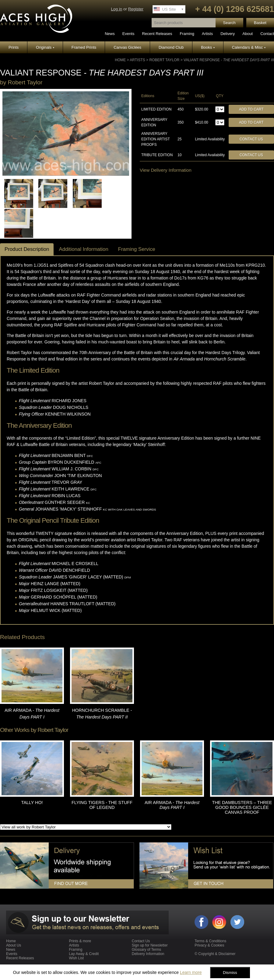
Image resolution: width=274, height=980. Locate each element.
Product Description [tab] (27, 249)
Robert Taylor (164, 60)
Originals (45, 47)
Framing (187, 34)
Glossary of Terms (146, 950)
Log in (116, 9)
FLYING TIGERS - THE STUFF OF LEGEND (102, 805)
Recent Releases (157, 34)
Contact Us (251, 139)
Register (136, 9)
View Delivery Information (166, 170)
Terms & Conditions (210, 941)
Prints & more (80, 941)
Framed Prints (84, 47)
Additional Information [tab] (83, 249)
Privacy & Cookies (209, 945)
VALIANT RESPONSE (229, 60)
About (248, 34)
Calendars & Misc (249, 47)
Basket (260, 23)
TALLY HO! (32, 803)
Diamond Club (171, 47)
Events (128, 34)
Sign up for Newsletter (150, 945)
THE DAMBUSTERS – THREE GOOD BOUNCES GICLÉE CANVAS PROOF (242, 807)
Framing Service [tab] (137, 249)
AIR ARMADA (172, 805)
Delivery (228, 34)
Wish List (76, 958)
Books (208, 47)
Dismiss (230, 973)
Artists (207, 34)
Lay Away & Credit (84, 954)
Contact (267, 34)
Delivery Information (148, 954)
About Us (14, 945)
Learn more (191, 972)
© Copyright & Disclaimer (215, 954)
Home (120, 60)
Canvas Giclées (127, 47)
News (110, 34)
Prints (14, 47)
